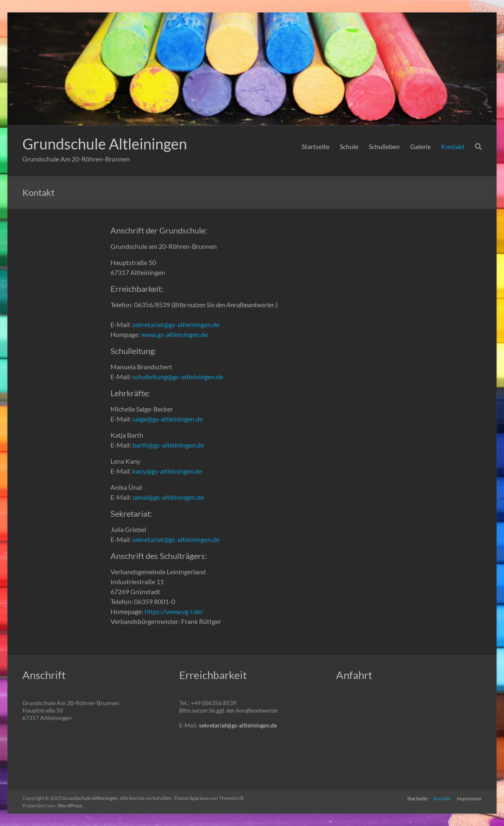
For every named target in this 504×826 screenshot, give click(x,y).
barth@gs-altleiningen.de (168, 445)
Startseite (316, 146)
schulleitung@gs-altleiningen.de (178, 377)
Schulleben (384, 146)
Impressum (469, 798)
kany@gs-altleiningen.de (167, 471)
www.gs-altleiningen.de (174, 334)
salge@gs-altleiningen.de (168, 419)
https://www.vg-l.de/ (174, 611)
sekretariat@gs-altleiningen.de (176, 324)
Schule (349, 146)
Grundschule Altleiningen (105, 144)
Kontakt (453, 146)
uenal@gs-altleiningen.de (168, 497)
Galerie (420, 146)
